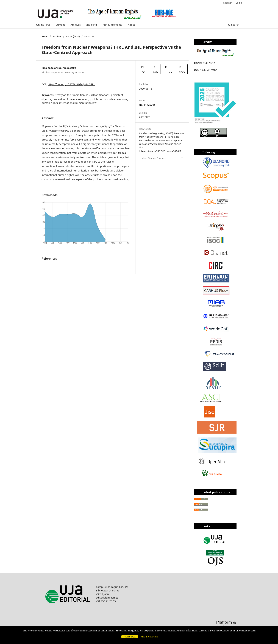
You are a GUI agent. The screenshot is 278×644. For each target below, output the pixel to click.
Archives (76, 25)
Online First (43, 25)
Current (60, 25)
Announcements (112, 25)
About (132, 25)
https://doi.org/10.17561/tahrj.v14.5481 (71, 84)
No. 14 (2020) (73, 36)
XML (156, 72)
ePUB (182, 72)
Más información (149, 637)
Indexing (92, 25)
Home (45, 36)
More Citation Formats (153, 158)
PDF (144, 72)
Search (234, 25)
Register (227, 3)
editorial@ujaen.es (107, 598)
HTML (169, 72)
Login (239, 3)
